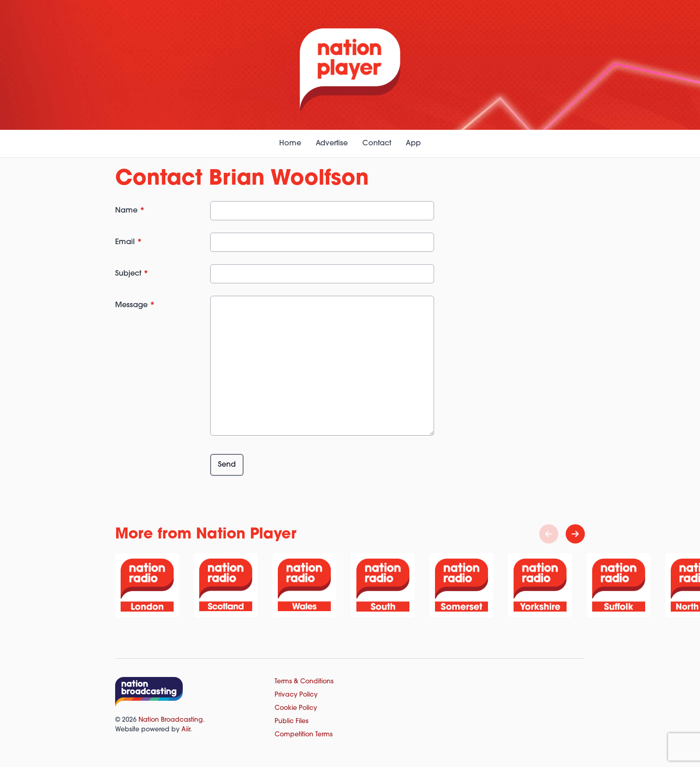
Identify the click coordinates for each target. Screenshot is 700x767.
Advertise (332, 144)
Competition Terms (304, 735)
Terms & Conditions (304, 682)
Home (290, 144)
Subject (132, 274)
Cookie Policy (296, 708)
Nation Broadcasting (171, 720)
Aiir (186, 730)
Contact (377, 144)
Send (227, 465)
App (413, 144)
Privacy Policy (296, 695)
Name (130, 211)
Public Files (292, 722)
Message (135, 305)
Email (129, 242)
